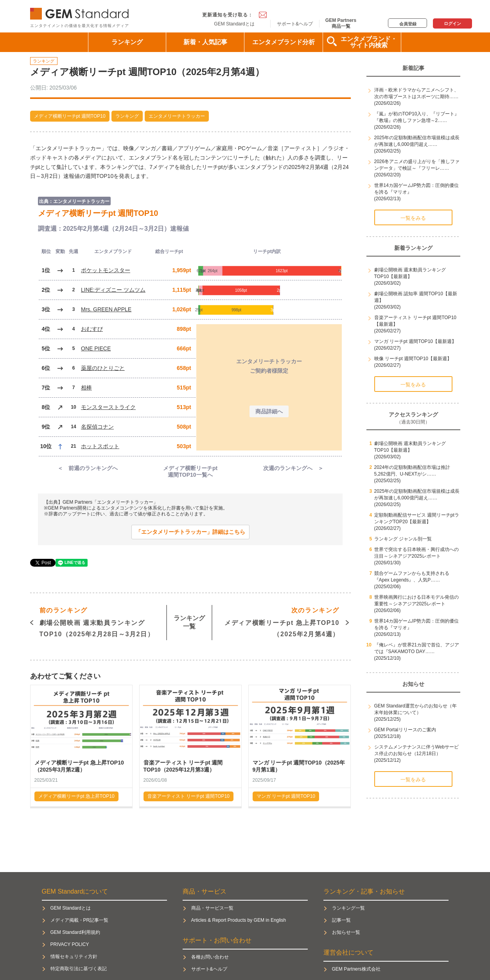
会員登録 (408, 24)
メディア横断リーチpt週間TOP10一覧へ (190, 471)
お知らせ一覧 (346, 932)
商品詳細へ (269, 411)
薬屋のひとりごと (103, 368)
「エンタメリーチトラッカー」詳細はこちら (190, 532)
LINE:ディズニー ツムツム (113, 290)
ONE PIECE (96, 348)
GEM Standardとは (234, 24)
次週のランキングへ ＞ (293, 468)
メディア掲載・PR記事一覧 (80, 920)
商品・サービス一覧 (212, 908)
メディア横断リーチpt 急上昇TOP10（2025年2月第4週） (282, 621)
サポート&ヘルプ (295, 24)
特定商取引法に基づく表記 (79, 969)
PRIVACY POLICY (70, 944)
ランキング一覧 (189, 622)
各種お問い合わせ (210, 957)
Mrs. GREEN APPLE (106, 309)
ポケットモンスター (106, 270)
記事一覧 (341, 920)
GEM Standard (81, 12)
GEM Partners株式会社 (356, 969)
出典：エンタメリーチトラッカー (74, 201)
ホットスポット (100, 446)
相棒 (86, 388)
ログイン (452, 23)
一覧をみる (413, 218)
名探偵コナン (97, 427)
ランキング (127, 42)
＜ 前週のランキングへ (88, 468)
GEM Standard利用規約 (75, 932)
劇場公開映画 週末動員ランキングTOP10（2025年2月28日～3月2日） (97, 621)
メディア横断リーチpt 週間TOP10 (70, 116)
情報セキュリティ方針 (74, 957)
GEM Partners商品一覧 (341, 23)
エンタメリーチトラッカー (177, 116)
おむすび (92, 329)
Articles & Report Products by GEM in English (239, 920)
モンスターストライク (108, 407)
